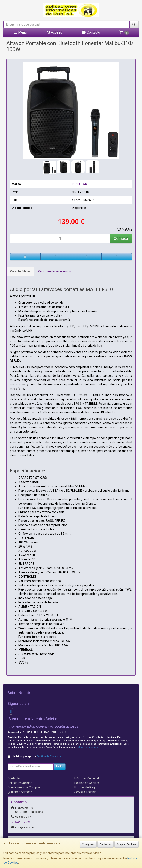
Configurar (88, 844)
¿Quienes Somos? (20, 792)
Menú (20, 32)
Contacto (91, 32)
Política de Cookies (87, 783)
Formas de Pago (85, 787)
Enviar (60, 767)
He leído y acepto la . (38, 756)
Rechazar (105, 844)
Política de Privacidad (88, 747)
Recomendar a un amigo (54, 271)
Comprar (121, 238)
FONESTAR (79, 184)
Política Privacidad (20, 783)
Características (20, 271)
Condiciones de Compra (24, 787)
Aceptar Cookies (126, 844)
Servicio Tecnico (85, 792)
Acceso (54, 32)
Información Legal (87, 778)
